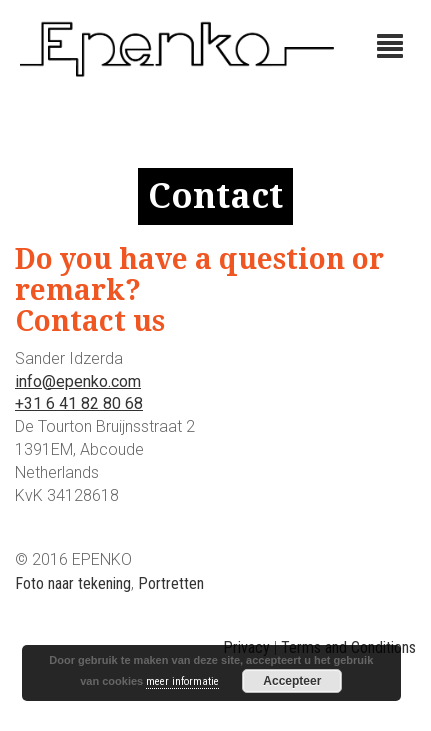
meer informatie (182, 681)
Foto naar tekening (73, 583)
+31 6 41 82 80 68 (79, 403)
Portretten (171, 583)
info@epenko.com (78, 381)
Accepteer (292, 681)
